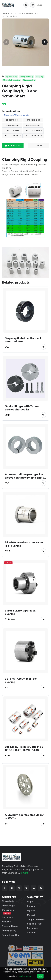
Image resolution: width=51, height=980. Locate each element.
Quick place (8, 912)
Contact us (7, 917)
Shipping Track (35, 924)
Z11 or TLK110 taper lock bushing (20, 612)
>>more (24, 873)
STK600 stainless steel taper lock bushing (24, 544)
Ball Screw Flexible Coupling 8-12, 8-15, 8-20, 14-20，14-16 (25, 748)
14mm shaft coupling (11, 80)
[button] (26, 5)
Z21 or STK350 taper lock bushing (21, 680)
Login (40, 5)
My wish (31, 910)
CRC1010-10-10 (33, 125)
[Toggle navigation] (46, 5)
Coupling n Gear (31, 13)
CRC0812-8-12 (12, 125)
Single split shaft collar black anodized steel (23, 340)
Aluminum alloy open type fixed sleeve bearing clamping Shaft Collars (25, 478)
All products (16, 13)
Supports (32, 933)
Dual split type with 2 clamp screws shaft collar (23, 408)
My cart (31, 915)
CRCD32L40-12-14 (33, 130)
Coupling (40, 77)
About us (6, 922)
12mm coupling (29, 80)
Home (4, 13)
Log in (30, 902)
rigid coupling (12, 77)
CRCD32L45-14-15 (12, 136)
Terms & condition (11, 935)
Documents (33, 928)
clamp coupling (27, 77)
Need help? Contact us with (17, 115)
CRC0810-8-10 (33, 120)
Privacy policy (9, 931)
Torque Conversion (37, 919)
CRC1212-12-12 (12, 130)
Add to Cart (13, 146)
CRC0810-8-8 (12, 120)
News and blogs (10, 926)
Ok (41, 976)
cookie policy (25, 976)
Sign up (31, 906)
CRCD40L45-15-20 (34, 136)
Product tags (8, 906)
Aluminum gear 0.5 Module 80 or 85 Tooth (24, 817)
